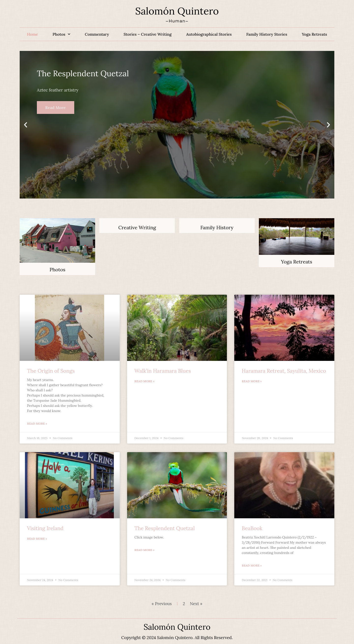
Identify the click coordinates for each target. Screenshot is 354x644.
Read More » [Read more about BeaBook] (252, 565)
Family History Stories (267, 34)
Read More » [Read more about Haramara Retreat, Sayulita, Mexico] (252, 381)
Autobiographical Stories (209, 34)
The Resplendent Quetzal (165, 528)
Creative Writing (137, 227)
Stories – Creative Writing (148, 34)
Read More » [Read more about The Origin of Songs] (37, 423)
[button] (26, 125)
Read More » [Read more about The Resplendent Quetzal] (144, 550)
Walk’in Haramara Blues (163, 371)
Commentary (97, 34)
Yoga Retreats (315, 34)
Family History (217, 227)
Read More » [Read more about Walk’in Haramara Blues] (144, 381)
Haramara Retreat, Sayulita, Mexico (284, 371)
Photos (61, 34)
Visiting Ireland (45, 528)
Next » (196, 604)
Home (33, 34)
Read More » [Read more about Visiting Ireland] (37, 539)
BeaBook (252, 528)
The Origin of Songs (51, 371)
